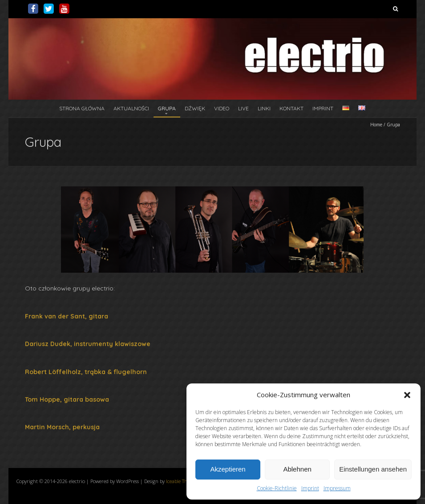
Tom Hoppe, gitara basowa (67, 399)
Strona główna (82, 108)
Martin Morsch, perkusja (62, 427)
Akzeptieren (228, 469)
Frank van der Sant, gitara (67, 316)
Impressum (337, 488)
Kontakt (291, 108)
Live (243, 108)
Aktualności (131, 108)
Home (376, 125)
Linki (264, 108)
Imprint (310, 488)
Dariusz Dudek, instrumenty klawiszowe (88, 344)
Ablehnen (297, 469)
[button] (407, 395)
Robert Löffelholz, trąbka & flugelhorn (86, 372)
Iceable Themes (182, 481)
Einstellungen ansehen (373, 469)
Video (222, 108)
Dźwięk (195, 108)
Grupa (167, 108)
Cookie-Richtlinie (277, 488)
